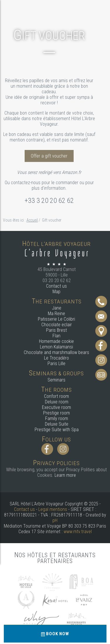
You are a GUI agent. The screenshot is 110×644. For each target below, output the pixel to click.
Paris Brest (56, 330)
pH (55, 520)
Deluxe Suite (57, 424)
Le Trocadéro (56, 358)
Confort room (56, 396)
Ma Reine (56, 314)
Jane (57, 308)
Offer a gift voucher (49, 156)
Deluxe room (57, 402)
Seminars (56, 380)
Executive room (56, 407)
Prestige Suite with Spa (57, 430)
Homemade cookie (56, 341)
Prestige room (56, 413)
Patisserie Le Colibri (56, 319)
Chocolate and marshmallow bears (56, 352)
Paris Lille (56, 364)
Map (56, 292)
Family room (57, 418)
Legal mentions (53, 509)
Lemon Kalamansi (56, 347)
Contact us (56, 286)
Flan (56, 336)
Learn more (65, 475)
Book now (55, 634)
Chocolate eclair (57, 325)
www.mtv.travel (78, 532)
